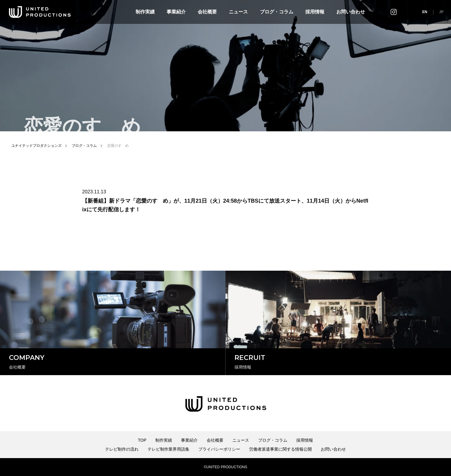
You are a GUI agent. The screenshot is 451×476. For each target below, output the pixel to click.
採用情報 (315, 12)
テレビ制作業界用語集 (168, 449)
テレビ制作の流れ (122, 449)
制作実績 (145, 12)
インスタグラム (394, 12)
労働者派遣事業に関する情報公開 (280, 449)
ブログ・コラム (277, 12)
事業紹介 (176, 12)
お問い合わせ (351, 12)
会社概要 (207, 12)
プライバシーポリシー (219, 449)
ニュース (238, 12)
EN (425, 12)
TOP (142, 440)
